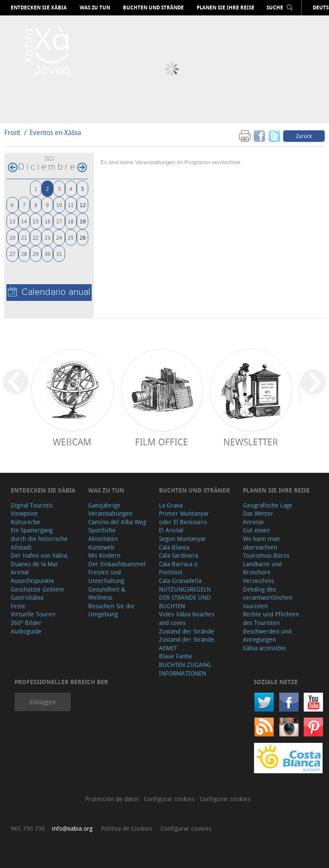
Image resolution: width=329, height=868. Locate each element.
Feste (18, 606)
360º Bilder (26, 623)
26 (83, 237)
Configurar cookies (170, 799)
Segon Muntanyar (182, 539)
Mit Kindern (104, 555)
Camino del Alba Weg (117, 522)
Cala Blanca (174, 547)
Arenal (20, 572)
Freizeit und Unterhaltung (106, 576)
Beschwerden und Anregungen (267, 635)
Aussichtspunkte (33, 581)
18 (71, 221)
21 (24, 237)
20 (12, 237)
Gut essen (256, 530)
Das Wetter (258, 513)
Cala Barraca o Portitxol (178, 568)
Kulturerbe (25, 522)
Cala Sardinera (178, 555)
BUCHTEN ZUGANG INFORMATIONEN (185, 669)
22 (36, 237)
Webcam (72, 442)
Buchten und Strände (153, 8)
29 (36, 254)
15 (36, 221)
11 (71, 205)
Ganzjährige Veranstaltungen (110, 509)
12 (83, 205)
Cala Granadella (180, 581)
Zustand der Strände (187, 631)
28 (24, 254)
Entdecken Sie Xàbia (39, 8)
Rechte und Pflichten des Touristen (271, 618)
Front (12, 132)
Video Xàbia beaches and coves (187, 618)
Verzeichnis (258, 581)
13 (12, 221)
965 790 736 (28, 828)
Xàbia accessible (265, 648)
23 (48, 237)
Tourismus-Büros (266, 555)
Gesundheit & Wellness (107, 593)
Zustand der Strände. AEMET (187, 644)
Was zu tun (95, 8)
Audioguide (26, 631)
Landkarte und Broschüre (262, 568)
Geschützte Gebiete (37, 589)
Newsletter (251, 442)
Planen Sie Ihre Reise (226, 8)
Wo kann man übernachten (261, 543)
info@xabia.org (72, 828)
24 (59, 237)
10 (59, 205)
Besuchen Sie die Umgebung (111, 610)
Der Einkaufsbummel (117, 564)
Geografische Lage (268, 505)
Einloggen (43, 702)
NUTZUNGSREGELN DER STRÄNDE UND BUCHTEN (185, 598)
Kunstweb (101, 547)
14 (24, 221)
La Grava (171, 505)
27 (12, 254)
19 (83, 221)
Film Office (162, 442)
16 (48, 221)
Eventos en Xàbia (55, 132)
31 (59, 254)
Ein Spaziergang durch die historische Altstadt (39, 538)
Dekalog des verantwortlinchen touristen (268, 598)
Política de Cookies (127, 828)
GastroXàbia (27, 597)
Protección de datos (113, 799)
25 (71, 237)
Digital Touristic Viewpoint (32, 509)
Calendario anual (49, 292)
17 (59, 221)
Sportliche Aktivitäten (103, 534)
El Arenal (171, 530)
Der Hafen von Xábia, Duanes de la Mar (40, 560)
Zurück (304, 136)
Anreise (253, 522)
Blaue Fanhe (176, 656)
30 (48, 254)
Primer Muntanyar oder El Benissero (184, 518)
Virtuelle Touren (33, 614)
